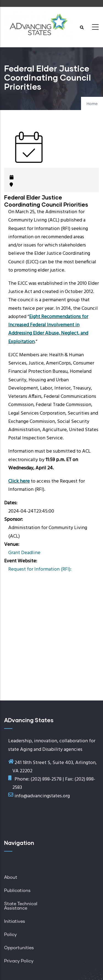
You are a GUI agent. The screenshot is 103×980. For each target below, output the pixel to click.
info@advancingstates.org (42, 796)
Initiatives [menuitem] (15, 921)
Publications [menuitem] (17, 891)
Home (92, 104)
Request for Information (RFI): (40, 569)
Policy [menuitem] (10, 935)
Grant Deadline (24, 553)
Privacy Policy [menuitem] (19, 961)
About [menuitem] (11, 877)
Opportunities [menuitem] (19, 948)
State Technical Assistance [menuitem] (21, 906)
